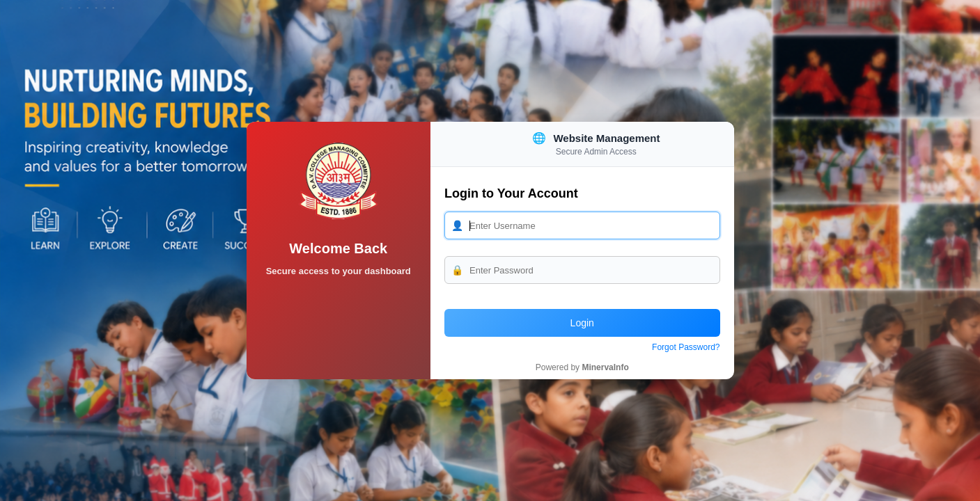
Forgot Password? (686, 347)
